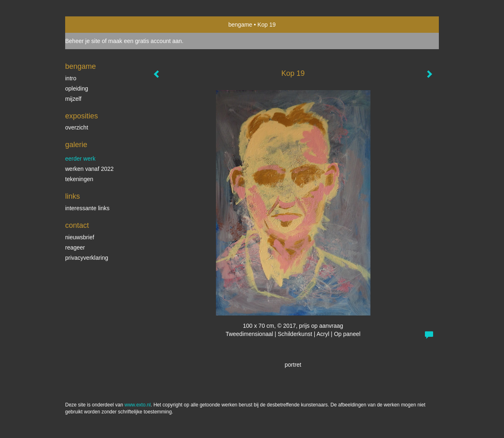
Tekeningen (79, 179)
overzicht (77, 127)
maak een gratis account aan (145, 41)
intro (71, 78)
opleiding (77, 89)
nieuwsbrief (80, 237)
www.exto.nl (138, 405)
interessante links (87, 208)
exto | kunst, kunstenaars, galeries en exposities (88, 25)
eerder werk (80, 159)
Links (73, 196)
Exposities (82, 116)
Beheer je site (83, 41)
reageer (75, 247)
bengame (240, 25)
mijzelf (73, 99)
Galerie (76, 145)
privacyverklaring (87, 258)
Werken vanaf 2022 (89, 169)
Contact (77, 225)
